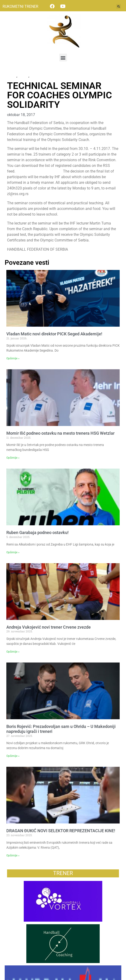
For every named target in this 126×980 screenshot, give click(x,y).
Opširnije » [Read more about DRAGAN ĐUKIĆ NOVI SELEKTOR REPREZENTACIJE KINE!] (13, 855)
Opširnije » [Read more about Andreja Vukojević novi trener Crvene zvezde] (13, 652)
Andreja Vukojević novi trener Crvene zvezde (49, 627)
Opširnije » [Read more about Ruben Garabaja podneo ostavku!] (13, 552)
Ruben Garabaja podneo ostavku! (37, 532)
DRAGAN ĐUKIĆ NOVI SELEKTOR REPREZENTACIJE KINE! (61, 831)
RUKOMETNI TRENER (20, 6)
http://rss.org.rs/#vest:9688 (40, 171)
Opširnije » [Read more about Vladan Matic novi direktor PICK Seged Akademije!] (13, 358)
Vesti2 (23, 76)
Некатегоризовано (46, 76)
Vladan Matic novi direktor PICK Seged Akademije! (54, 334)
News (12, 76)
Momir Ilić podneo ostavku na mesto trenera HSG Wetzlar (60, 433)
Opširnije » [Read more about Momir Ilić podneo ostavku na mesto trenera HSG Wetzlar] (13, 458)
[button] (118, 6)
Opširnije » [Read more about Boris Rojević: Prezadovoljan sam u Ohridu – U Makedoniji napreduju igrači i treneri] (13, 756)
